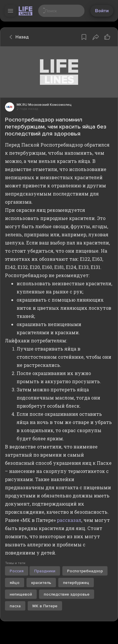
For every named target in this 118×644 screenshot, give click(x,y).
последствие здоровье (67, 594)
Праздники (45, 571)
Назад (17, 37)
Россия (17, 571)
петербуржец (76, 583)
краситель (41, 583)
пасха (15, 606)
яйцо (15, 583)
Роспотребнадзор (85, 571)
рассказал (69, 520)
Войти (102, 11)
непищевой (21, 594)
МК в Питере (45, 606)
